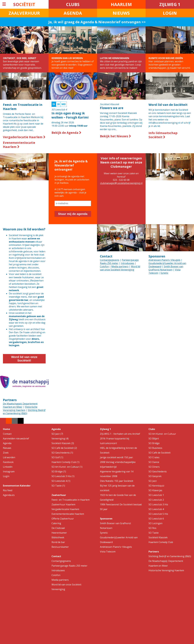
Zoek (6, 453)
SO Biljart (154, 439)
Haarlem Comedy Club (161, 542)
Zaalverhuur (59, 495)
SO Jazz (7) (57, 434)
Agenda (7, 443)
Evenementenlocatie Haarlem (19, 145)
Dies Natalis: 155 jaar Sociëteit (117, 481)
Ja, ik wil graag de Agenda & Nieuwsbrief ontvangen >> (97, 22)
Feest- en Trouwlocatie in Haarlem (71, 500)
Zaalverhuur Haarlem (63, 504)
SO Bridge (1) (59, 471)
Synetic (164, 273)
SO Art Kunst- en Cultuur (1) (67, 467)
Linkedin (8, 467)
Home (6, 429)
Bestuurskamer (60, 547)
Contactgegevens (110, 260)
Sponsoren (157, 256)
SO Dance (154, 462)
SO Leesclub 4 (156, 509)
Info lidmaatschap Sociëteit (163, 135)
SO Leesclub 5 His (158, 514)
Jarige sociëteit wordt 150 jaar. (117, 457)
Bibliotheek (58, 537)
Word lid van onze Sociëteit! (24, 359)
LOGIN (170, 13)
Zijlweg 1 (105, 429)
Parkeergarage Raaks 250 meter (69, 566)
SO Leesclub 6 (156, 519)
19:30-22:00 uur (73, 115)
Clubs (152, 429)
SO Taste (154, 533)
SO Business (155, 448)
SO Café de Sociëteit (160, 453)
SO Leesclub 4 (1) (61, 481)
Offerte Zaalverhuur (63, 519)
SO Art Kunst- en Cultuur (162, 434)
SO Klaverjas (155, 490)
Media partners (120, 266)
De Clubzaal (58, 528)
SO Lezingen (155, 523)
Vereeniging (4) (60, 439)
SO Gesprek (155, 476)
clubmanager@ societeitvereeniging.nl (121, 183)
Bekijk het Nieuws (116, 136)
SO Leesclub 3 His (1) (63, 476)
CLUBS (73, 4)
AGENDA (73, 13)
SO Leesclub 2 (156, 500)
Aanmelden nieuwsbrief (16, 439)
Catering (56, 523)
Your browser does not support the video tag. (73, 236)
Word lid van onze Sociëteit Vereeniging (120, 268)
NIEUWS (121, 13)
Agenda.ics (9, 495)
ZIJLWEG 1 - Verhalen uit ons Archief (120, 434)
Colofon (104, 266)
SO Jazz (153, 481)
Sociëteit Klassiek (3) (63, 443)
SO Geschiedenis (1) (62, 453)
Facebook (8, 462)
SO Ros (152, 528)
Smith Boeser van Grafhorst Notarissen (166, 268)
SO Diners (154, 467)
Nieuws (7, 448)
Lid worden (9, 457)
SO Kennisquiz (156, 486)
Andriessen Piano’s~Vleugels (164, 260)
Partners (10, 400)
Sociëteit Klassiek (158, 537)
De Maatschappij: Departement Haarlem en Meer (20, 405)
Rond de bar (58, 542)
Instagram (9, 471)
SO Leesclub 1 (156, 495)
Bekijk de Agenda (66, 133)
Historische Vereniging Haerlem (20, 408)
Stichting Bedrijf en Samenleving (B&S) (24, 412)
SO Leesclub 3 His (158, 504)
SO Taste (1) (58, 486)
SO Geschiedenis (158, 471)
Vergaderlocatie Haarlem (24, 137)
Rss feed (8, 490)
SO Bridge (154, 443)
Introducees (128, 263)
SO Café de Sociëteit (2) (64, 448)
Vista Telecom (108, 552)
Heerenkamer (59, 533)
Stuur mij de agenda (73, 214)
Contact (106, 256)
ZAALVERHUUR (24, 13)
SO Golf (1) (57, 457)
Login (6, 476)
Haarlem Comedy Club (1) (65, 462)
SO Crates (154, 457)
